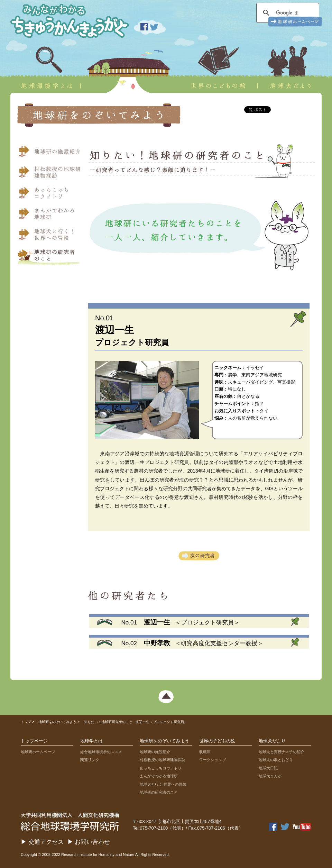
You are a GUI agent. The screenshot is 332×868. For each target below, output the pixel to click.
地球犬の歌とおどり (276, 760)
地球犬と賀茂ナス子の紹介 (282, 752)
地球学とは (91, 741)
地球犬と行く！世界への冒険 (50, 236)
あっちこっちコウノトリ (50, 195)
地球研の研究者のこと (159, 792)
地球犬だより (293, 68)
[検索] (287, 13)
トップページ (34, 741)
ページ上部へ (166, 697)
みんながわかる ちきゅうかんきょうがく (66, 19)
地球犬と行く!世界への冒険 (163, 784)
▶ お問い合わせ (89, 842)
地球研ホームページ (38, 752)
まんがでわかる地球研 (50, 216)
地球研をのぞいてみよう (57, 722)
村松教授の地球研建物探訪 (50, 174)
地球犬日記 (268, 768)
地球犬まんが (270, 776)
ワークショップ (213, 760)
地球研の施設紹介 (50, 153)
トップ (26, 722)
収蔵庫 (205, 752)
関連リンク (90, 760)
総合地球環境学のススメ (101, 752)
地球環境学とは (46, 68)
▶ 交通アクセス (42, 842)
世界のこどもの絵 (218, 68)
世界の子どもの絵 (217, 741)
